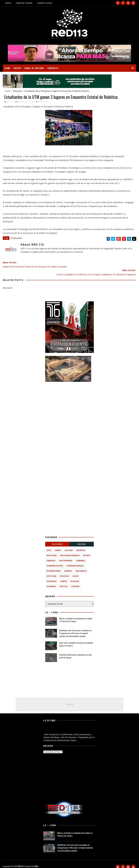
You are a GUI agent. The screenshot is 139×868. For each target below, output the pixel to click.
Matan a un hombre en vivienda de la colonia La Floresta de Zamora (76, 616)
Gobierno (80, 556)
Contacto (53, 68)
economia (51, 582)
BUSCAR (82, 540)
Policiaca (64, 572)
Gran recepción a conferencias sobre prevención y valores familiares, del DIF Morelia (66, 726)
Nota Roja (52, 572)
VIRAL (36, 862)
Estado (87, 551)
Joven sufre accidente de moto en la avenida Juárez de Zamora (76, 640)
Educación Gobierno (70, 551)
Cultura (69, 546)
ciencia (64, 577)
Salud (75, 572)
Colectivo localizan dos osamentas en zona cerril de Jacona (75, 652)
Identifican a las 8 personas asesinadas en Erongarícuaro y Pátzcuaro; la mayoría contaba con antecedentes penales (75, 629)
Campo (58, 546)
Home (8, 3)
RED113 (17, 68)
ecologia (75, 577)
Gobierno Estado (55, 561)
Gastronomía (66, 556)
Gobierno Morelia (75, 561)
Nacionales (81, 567)
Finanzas (51, 556)
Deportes (81, 546)
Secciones (57, 540)
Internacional (54, 567)
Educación (18, 91)
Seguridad (52, 577)
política (64, 582)
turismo (75, 582)
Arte (49, 546)
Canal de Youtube (24, 3)
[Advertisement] (69, 399)
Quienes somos (45, 3)
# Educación (17, 239)
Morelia (68, 567)
